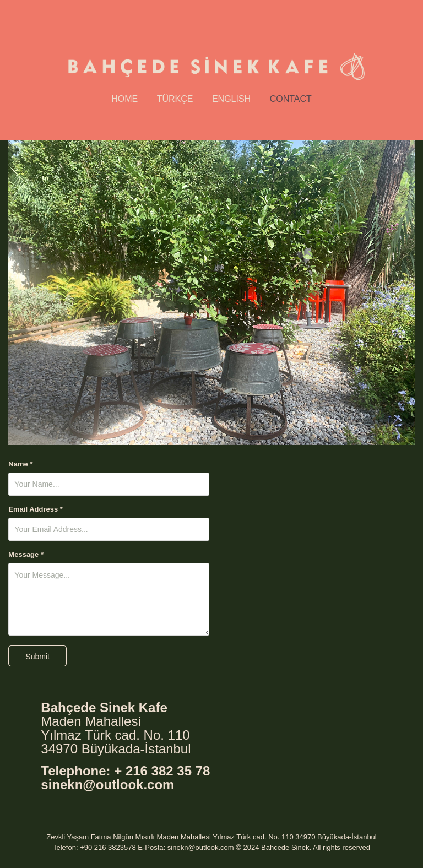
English (231, 99)
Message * (26, 555)
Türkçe (175, 99)
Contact (291, 99)
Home (124, 99)
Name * (20, 464)
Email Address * (36, 509)
